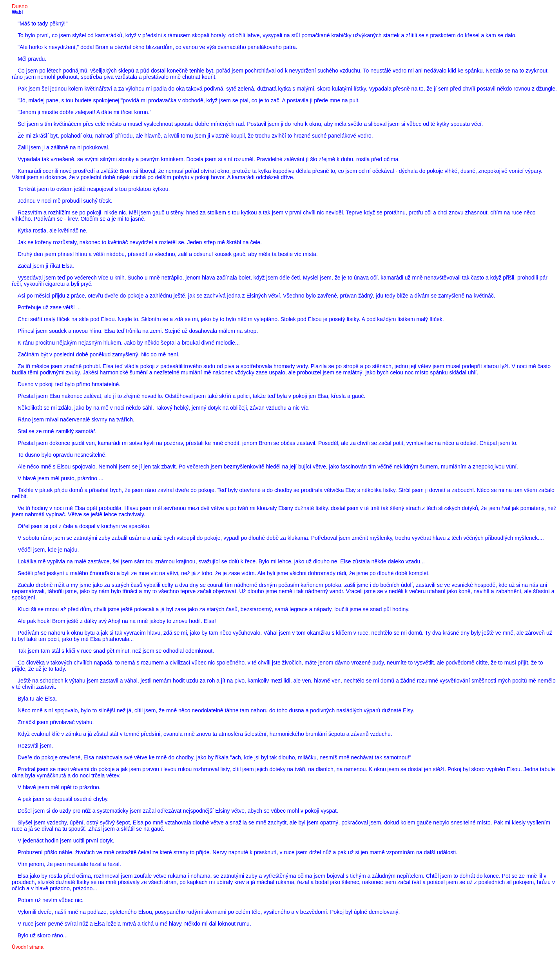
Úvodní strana (28, 947)
